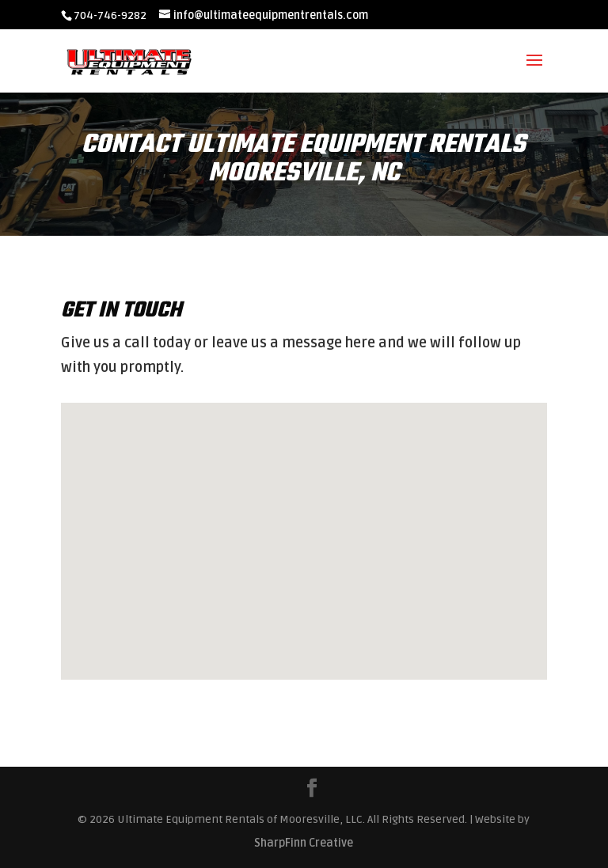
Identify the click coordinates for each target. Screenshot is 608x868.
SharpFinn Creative (304, 843)
